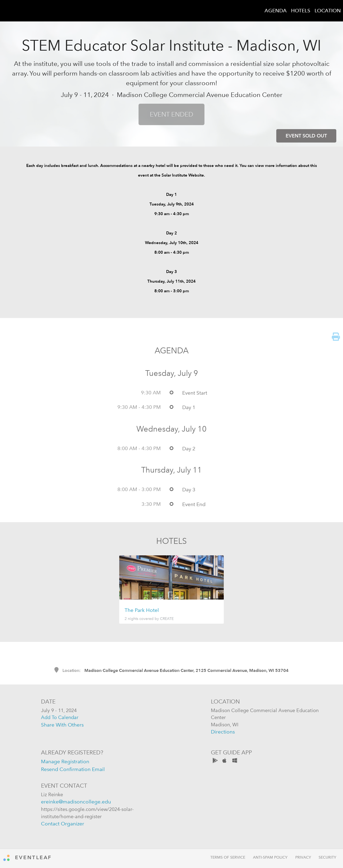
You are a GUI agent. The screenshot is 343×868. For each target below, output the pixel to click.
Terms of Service (228, 857)
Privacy (303, 857)
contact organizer (63, 824)
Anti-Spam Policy (270, 857)
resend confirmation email (73, 769)
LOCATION (328, 11)
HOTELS (301, 11)
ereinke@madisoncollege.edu (76, 802)
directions (223, 732)
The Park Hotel (142, 610)
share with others (62, 725)
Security (327, 857)
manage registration (65, 762)
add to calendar (60, 717)
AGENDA (276, 11)
